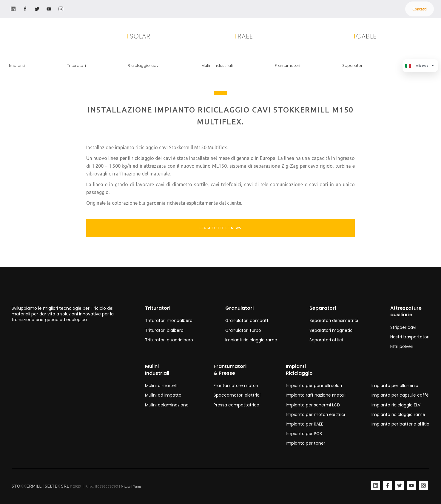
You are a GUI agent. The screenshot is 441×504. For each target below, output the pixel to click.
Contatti (420, 9)
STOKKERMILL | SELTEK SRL (40, 486)
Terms (137, 487)
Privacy (126, 487)
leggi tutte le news (221, 228)
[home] (33, 36)
